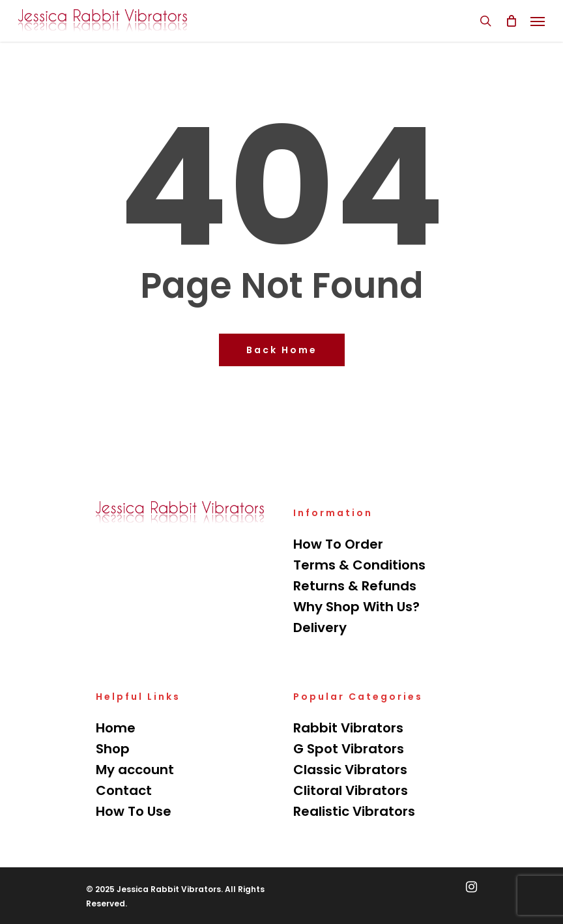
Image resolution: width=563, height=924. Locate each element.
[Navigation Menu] (538, 21)
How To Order (338, 544)
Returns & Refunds (355, 586)
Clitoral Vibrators (351, 790)
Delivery (320, 628)
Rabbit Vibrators (348, 728)
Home (116, 728)
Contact (124, 790)
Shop (113, 749)
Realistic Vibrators (354, 811)
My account (135, 770)
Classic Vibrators (350, 770)
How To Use (134, 811)
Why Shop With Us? (356, 607)
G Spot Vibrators (349, 749)
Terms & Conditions (359, 565)
